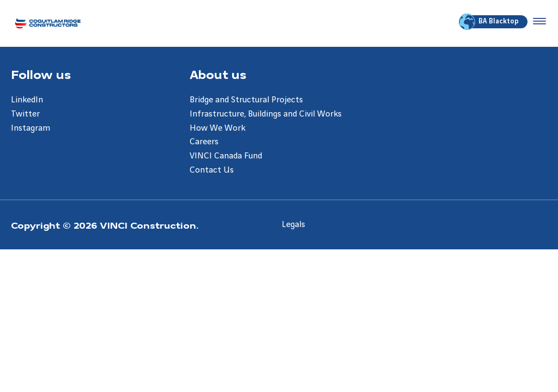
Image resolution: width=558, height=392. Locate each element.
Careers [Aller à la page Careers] (204, 142)
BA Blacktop (490, 22)
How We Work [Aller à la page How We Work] (217, 128)
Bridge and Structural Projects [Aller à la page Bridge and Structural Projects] (246, 100)
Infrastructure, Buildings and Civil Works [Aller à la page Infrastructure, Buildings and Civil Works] (266, 114)
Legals (293, 225)
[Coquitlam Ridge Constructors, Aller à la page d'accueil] (48, 23)
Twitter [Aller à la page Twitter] (25, 114)
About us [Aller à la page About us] (218, 74)
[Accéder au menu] (537, 22)
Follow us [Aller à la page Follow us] (41, 74)
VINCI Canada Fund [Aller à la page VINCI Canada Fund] (226, 156)
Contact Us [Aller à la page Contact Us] (212, 170)
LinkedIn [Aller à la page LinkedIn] (27, 100)
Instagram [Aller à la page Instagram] (31, 128)
